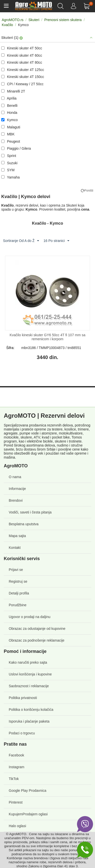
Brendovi (16, 500)
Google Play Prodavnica (27, 791)
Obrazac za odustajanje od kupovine (37, 629)
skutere (26, 437)
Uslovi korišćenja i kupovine (30, 674)
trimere (83, 429)
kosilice (70, 429)
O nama (15, 477)
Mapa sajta (17, 536)
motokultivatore (71, 433)
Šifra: (10, 348)
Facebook (16, 755)
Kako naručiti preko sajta (28, 662)
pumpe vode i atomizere (38, 433)
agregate (11, 433)
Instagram (16, 767)
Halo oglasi (17, 826)
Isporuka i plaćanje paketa (29, 721)
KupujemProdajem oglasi (28, 814)
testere (57, 429)
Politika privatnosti (23, 698)
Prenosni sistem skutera (63, 20)
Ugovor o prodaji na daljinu (30, 617)
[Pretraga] (61, 6)
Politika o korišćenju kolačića (31, 710)
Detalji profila (19, 593)
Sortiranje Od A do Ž (21, 241)
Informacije (17, 489)
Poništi (89, 191)
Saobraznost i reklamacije (29, 686)
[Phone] (85, 850)
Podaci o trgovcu (22, 733)
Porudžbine (18, 605)
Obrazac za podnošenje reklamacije (37, 640)
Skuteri (34, 20)
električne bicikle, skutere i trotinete (54, 441)
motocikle (11, 437)
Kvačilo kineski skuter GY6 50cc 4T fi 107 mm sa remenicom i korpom (47, 337)
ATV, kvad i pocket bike (52, 437)
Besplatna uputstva (24, 524)
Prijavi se (16, 570)
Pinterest (16, 802)
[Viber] (85, 824)
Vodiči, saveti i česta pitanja (30, 512)
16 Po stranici (56, 241)
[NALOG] (74, 6)
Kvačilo (7, 25)
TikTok (14, 779)
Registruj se (18, 581)
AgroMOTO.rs (13, 20)
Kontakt (15, 548)
